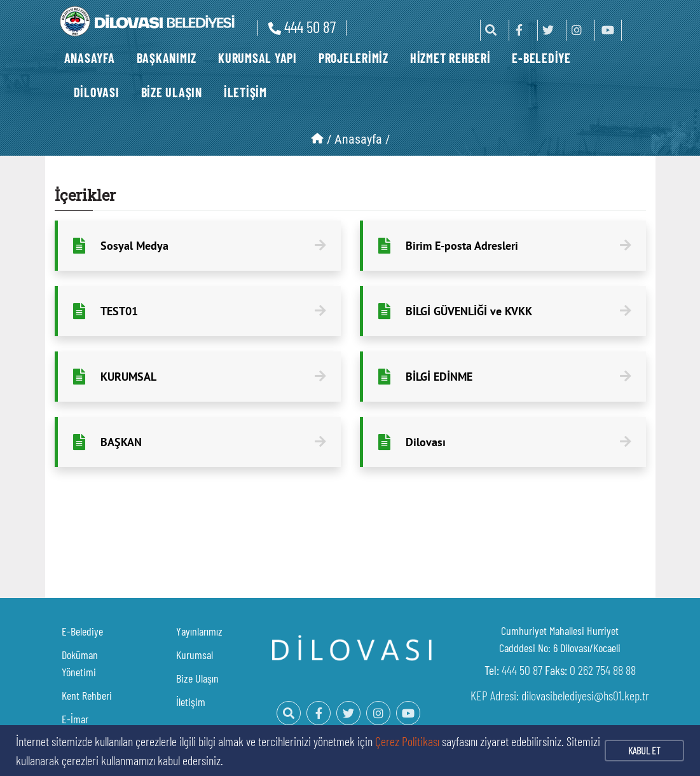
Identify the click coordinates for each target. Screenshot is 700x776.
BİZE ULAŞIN (172, 92)
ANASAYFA (90, 58)
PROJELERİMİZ (353, 58)
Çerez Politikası (407, 741)
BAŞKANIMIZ (167, 58)
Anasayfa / (362, 139)
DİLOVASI (97, 92)
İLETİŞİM (245, 92)
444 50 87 (302, 27)
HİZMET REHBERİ (450, 58)
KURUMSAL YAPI (257, 58)
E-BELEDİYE (541, 58)
